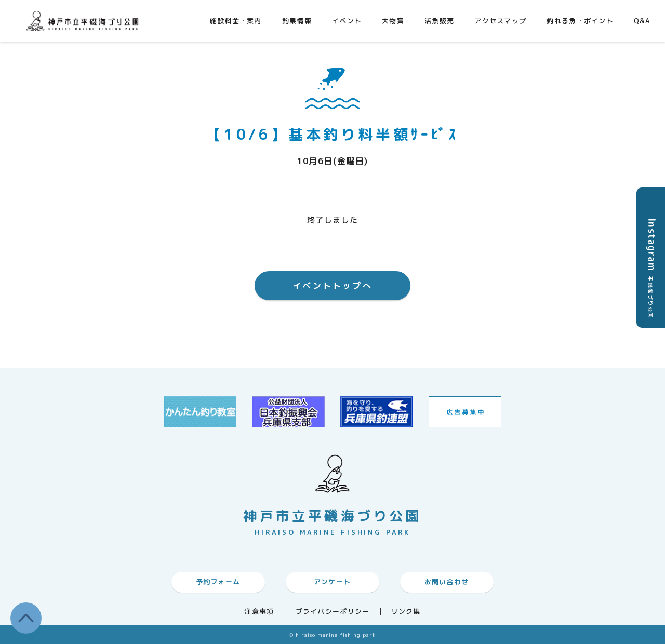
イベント (347, 21)
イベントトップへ (332, 286)
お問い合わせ (447, 582)
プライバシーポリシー (333, 612)
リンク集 (406, 612)
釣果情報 (297, 21)
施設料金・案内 (236, 21)
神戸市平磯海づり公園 (85, 21)
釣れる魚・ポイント (580, 21)
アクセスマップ (500, 21)
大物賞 (393, 21)
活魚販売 (439, 21)
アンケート (332, 582)
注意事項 (259, 612)
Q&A (642, 21)
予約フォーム (218, 582)
